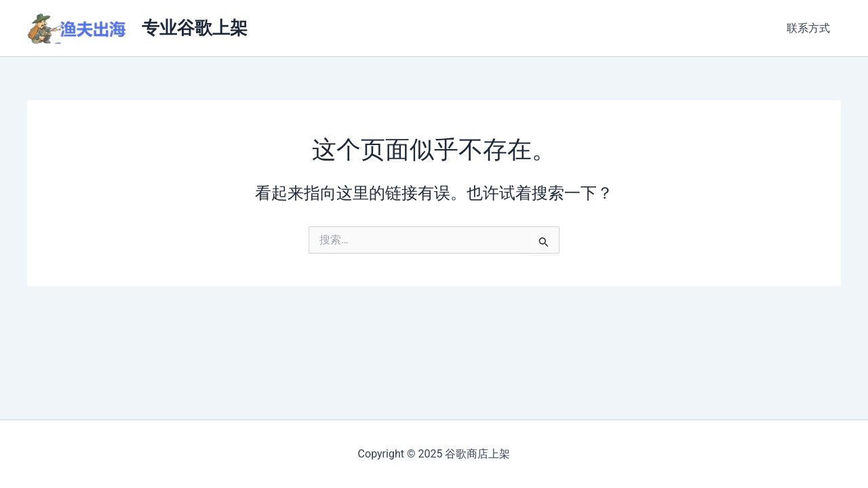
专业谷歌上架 (195, 28)
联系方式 (808, 28)
